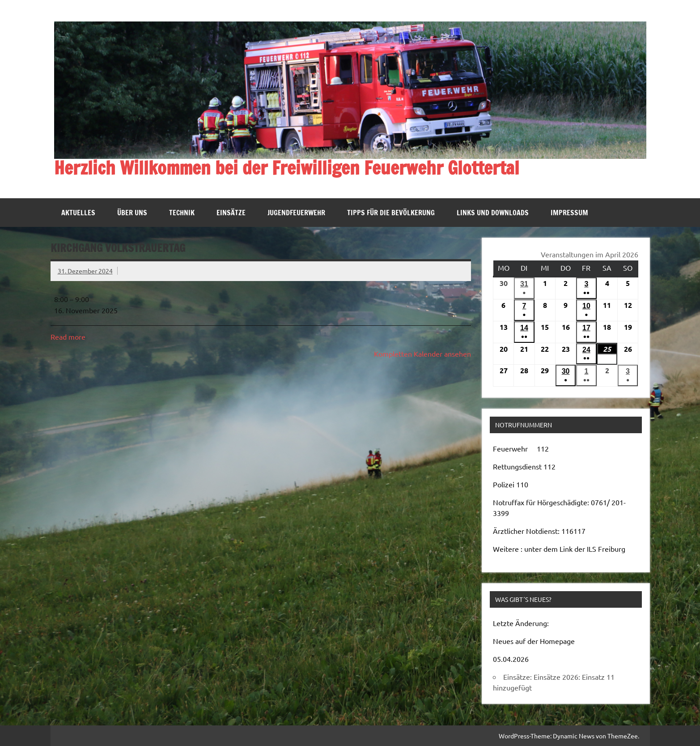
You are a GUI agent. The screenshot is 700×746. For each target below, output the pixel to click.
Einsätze (231, 213)
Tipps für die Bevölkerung (391, 213)
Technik (182, 213)
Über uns (132, 213)
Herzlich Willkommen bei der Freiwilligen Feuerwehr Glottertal (287, 168)
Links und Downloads (493, 213)
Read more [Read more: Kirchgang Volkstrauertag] (68, 337)
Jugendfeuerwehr (296, 213)
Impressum (569, 213)
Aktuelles (78, 213)
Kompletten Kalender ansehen (422, 354)
